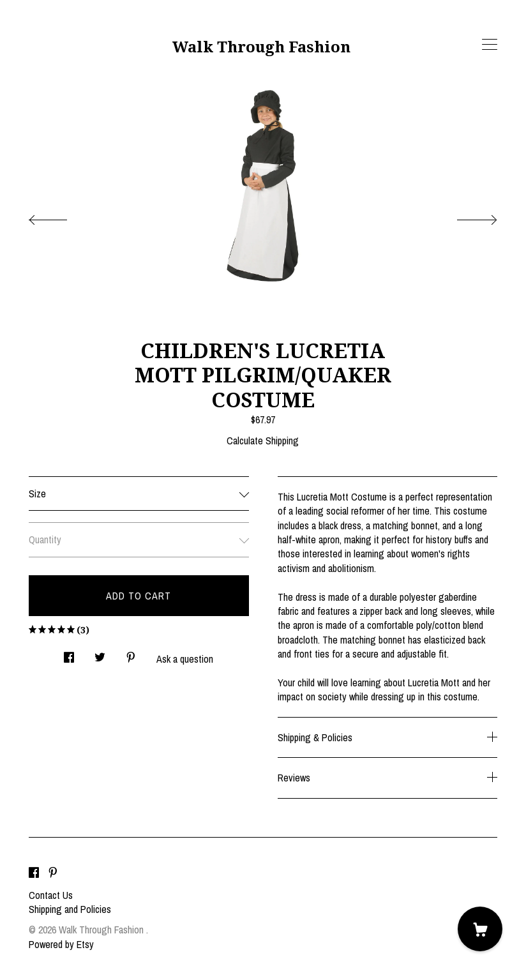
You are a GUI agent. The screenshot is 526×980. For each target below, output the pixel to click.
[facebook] (34, 873)
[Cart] (480, 929)
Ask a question (185, 659)
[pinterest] (53, 873)
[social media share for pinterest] (131, 653)
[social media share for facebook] (69, 653)
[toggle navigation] (490, 45)
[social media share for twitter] (100, 653)
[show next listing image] (465, 216)
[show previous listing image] (61, 216)
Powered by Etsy (61, 944)
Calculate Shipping (263, 441)
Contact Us (51, 895)
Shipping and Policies (70, 909)
